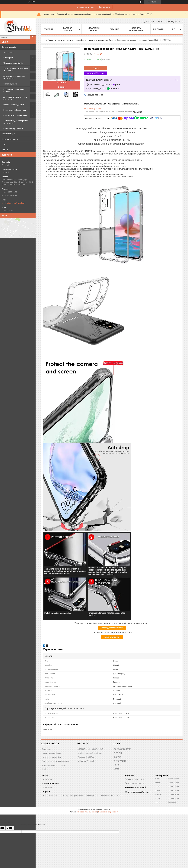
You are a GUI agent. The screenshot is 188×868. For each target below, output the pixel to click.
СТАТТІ (117, 769)
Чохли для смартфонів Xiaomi (101, 40)
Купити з (96, 73)
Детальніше (104, 7)
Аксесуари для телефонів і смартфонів (15, 77)
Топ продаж (9, 52)
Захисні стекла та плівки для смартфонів (16, 69)
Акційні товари (8, 134)
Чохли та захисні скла (51, 753)
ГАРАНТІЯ (118, 753)
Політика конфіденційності (108, 812)
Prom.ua (107, 809)
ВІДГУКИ (117, 757)
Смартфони (8, 58)
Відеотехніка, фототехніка (54, 765)
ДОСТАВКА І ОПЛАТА (123, 749)
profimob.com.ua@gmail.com (14, 203)
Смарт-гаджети (10, 84)
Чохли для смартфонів (13, 63)
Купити (96, 68)
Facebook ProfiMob (86, 757)
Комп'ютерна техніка (51, 757)
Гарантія (114, 29)
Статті (4, 144)
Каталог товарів (9, 47)
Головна (48, 29)
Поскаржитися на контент (87, 812)
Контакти (158, 29)
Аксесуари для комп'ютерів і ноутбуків (16, 98)
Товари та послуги (56, 40)
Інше (44, 769)
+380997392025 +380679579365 (91, 749)
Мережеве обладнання (14, 105)
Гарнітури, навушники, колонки (56, 761)
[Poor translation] (10, 828)
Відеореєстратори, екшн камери (14, 90)
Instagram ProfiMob (86, 761)
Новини (5, 150)
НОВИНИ (118, 765)
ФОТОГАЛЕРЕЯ (120, 761)
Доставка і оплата (94, 29)
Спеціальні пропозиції (13, 128)
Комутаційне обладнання (15, 110)
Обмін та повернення (136, 29)
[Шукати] (33, 37)
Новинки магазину (10, 139)
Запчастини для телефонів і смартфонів (16, 122)
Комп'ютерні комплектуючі (15, 115)
